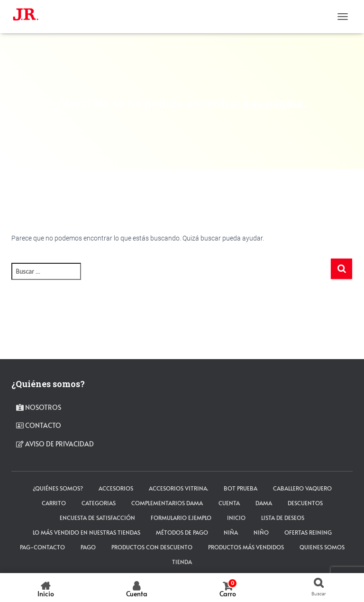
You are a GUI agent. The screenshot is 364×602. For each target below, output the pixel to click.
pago (88, 547)
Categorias (99, 503)
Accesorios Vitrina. (178, 488)
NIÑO (261, 532)
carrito (54, 503)
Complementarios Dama (167, 503)
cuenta (229, 503)
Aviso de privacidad (55, 444)
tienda (182, 562)
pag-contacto (42, 547)
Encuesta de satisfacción (97, 518)
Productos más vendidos (246, 547)
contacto (39, 425)
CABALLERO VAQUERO (302, 488)
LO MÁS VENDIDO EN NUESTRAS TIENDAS (86, 532)
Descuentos (305, 503)
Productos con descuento (152, 547)
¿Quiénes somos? (58, 488)
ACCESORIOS (116, 488)
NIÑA (231, 532)
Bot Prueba (241, 488)
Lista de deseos (283, 518)
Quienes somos (322, 547)
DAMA (264, 503)
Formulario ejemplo (181, 518)
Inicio (236, 518)
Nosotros (39, 407)
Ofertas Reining (308, 532)
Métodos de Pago (182, 532)
